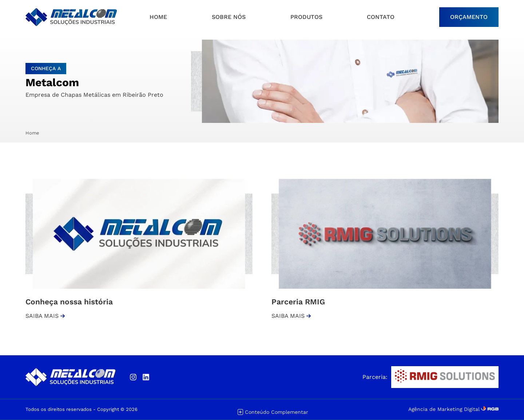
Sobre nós (229, 17)
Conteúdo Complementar (273, 412)
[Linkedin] (146, 377)
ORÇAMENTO (469, 17)
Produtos (306, 17)
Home (32, 133)
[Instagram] (133, 377)
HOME (158, 17)
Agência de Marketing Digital (444, 409)
